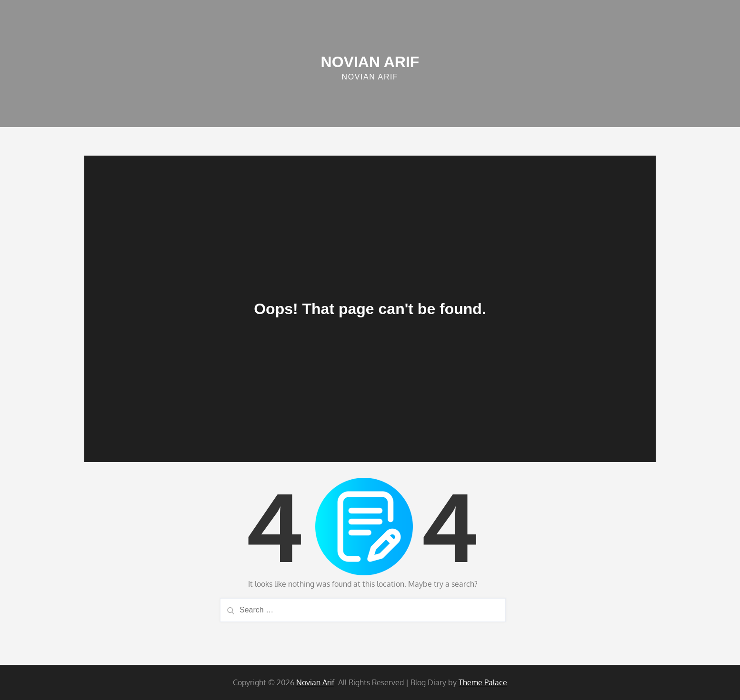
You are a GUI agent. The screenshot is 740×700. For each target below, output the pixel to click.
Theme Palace (483, 682)
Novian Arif (370, 62)
